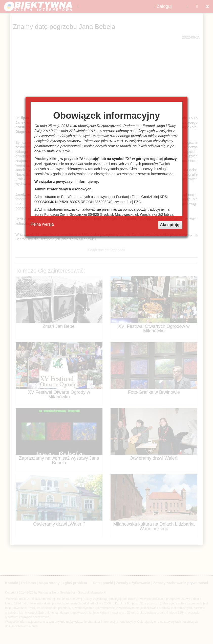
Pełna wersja (42, 224)
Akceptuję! (170, 225)
